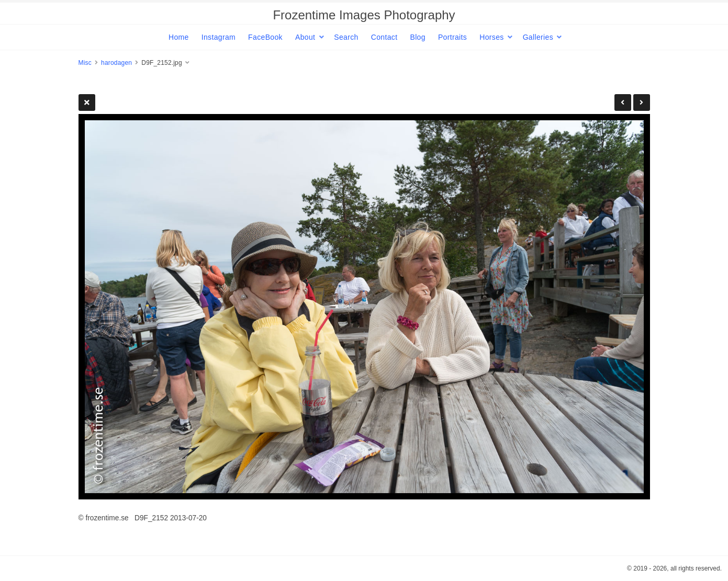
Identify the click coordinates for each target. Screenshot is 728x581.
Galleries (538, 37)
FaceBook (265, 37)
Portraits (452, 37)
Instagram (219, 37)
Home (179, 37)
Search (346, 37)
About (305, 37)
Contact (384, 37)
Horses (491, 37)
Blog (417, 37)
